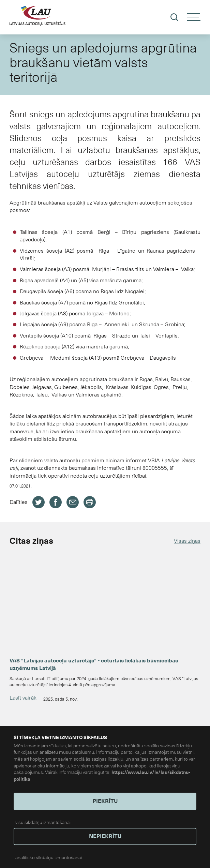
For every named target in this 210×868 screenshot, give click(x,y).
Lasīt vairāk (23, 698)
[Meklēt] (174, 17)
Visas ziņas (187, 541)
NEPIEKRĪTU (105, 836)
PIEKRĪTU (105, 801)
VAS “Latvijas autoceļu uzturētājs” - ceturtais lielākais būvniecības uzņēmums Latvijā (94, 664)
